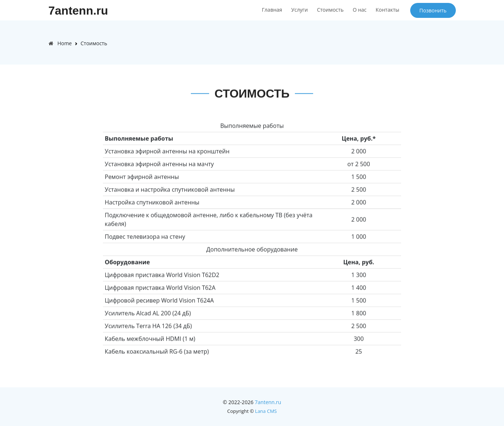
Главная (272, 10)
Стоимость (330, 10)
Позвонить (433, 10)
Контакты (387, 10)
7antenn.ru (78, 11)
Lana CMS (266, 411)
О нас (359, 10)
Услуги (299, 10)
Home (65, 43)
